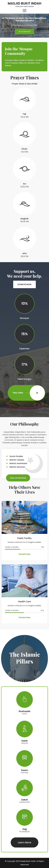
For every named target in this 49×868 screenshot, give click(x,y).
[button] (25, 32)
